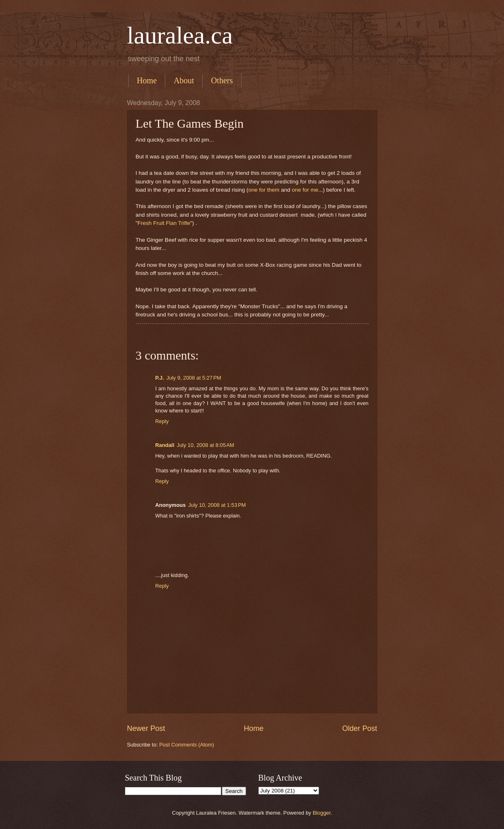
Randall (165, 445)
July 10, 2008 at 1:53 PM (217, 505)
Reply (162, 421)
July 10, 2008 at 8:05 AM (205, 445)
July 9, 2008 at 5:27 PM (194, 378)
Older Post (359, 728)
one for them (264, 190)
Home (147, 80)
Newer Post (146, 728)
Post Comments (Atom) (187, 745)
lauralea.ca (180, 35)
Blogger (322, 813)
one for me (305, 190)
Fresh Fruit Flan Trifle (164, 223)
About (184, 80)
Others (222, 80)
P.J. (160, 378)
